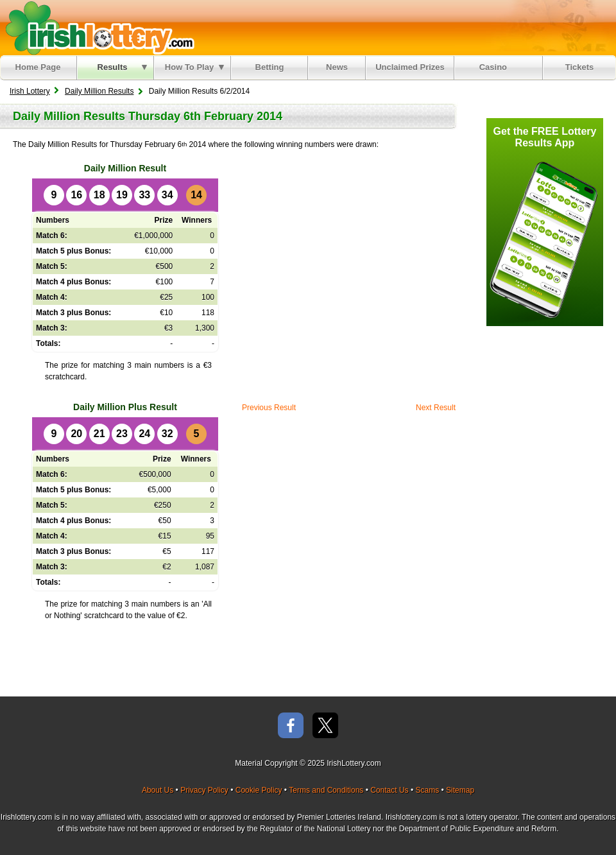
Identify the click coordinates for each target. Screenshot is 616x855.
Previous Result (269, 408)
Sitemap (460, 790)
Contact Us (389, 790)
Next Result (436, 408)
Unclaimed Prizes (410, 67)
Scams (427, 790)
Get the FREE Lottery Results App (545, 137)
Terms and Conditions (326, 790)
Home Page (38, 67)
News (337, 67)
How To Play (194, 67)
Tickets (580, 67)
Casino (496, 67)
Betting (270, 67)
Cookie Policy (259, 790)
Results (122, 67)
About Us (158, 790)
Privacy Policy (204, 790)
